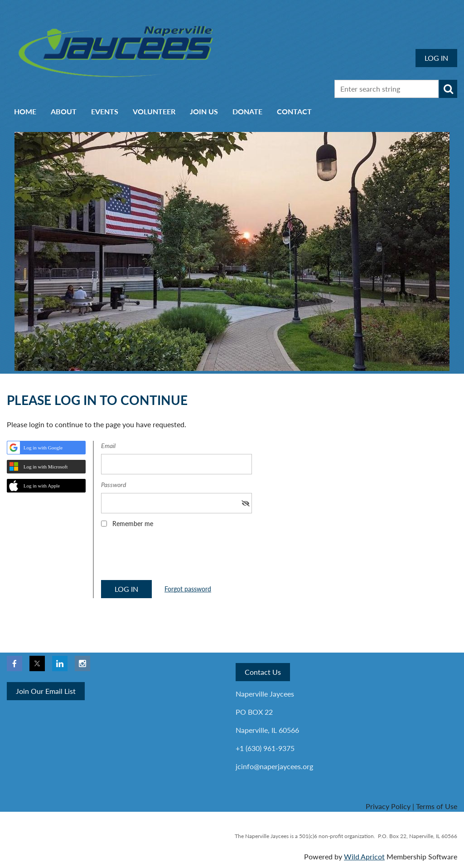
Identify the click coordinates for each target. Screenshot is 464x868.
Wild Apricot (364, 856)
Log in (436, 58)
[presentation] (170, 557)
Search (448, 89)
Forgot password (188, 589)
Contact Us (263, 672)
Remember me (133, 524)
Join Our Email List (46, 691)
